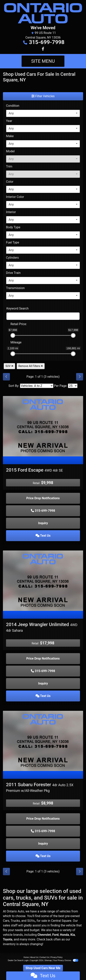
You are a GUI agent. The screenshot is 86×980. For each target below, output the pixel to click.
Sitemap (48, 960)
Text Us (43, 536)
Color (10, 182)
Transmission (15, 288)
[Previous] (6, 377)
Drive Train (13, 273)
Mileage (16, 342)
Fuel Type (13, 242)
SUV (9, 366)
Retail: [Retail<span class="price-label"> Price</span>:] (19, 324)
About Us (34, 957)
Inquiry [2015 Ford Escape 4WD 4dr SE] (43, 523)
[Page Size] (73, 386)
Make (10, 136)
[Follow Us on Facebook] (43, 49)
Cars (6, 921)
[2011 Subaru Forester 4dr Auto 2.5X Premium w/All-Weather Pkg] (43, 741)
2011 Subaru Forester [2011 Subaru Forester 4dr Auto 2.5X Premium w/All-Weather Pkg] (40, 787)
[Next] (80, 377)
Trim (9, 166)
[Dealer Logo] (43, 13)
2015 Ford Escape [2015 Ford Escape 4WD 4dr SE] (34, 470)
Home (26, 957)
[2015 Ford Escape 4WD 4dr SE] (43, 426)
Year (9, 121)
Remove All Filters (31, 366)
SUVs (31, 921)
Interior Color (15, 197)
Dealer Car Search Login (18, 960)
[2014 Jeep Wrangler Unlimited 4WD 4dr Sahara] (43, 580)
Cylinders (12, 258)
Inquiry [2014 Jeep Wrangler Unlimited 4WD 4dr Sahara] (43, 683)
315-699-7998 (47, 42)
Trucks (15, 921)
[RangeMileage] (8, 340)
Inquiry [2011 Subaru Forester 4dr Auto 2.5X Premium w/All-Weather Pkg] (43, 844)
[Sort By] (37, 386)
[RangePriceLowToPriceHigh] (8, 322)
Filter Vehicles (43, 96)
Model (10, 151)
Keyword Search (17, 308)
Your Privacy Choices (66, 960)
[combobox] (43, 113)
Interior (11, 212)
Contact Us (44, 957)
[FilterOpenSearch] (43, 316)
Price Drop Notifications (43, 498)
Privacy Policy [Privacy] (56, 957)
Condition (13, 106)
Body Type (13, 227)
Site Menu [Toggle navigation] (43, 61)
